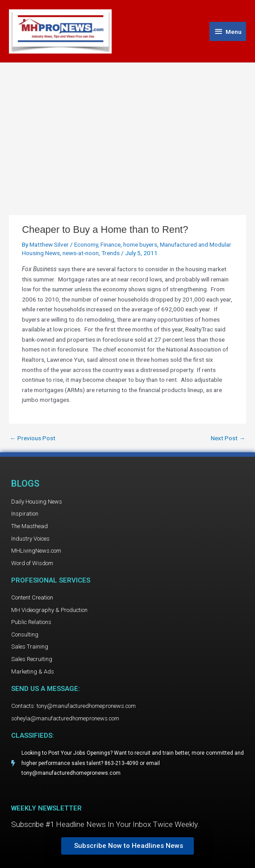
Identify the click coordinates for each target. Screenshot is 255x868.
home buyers (140, 244)
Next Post (228, 438)
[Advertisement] (127, 130)
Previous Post (33, 438)
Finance (111, 244)
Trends (111, 253)
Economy (86, 244)
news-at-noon (81, 253)
